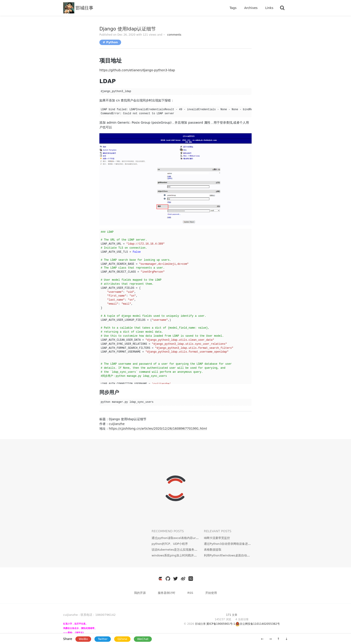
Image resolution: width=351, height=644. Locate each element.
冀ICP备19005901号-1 (221, 624)
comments (172, 35)
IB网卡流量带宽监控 (217, 538)
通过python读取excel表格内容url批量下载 (180, 538)
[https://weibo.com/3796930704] (183, 579)
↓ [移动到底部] (287, 639)
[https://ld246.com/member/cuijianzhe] (160, 579)
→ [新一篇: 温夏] (270, 639)
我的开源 (140, 593)
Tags (233, 8)
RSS (190, 593)
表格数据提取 (213, 550)
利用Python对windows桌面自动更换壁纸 (231, 555)
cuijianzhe (117, 424)
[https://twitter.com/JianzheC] (175, 579)
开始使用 (211, 593)
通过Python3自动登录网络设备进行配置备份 (233, 544)
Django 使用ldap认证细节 (128, 29)
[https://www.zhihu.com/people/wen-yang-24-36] (191, 579)
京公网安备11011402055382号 (260, 624)
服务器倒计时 (167, 593)
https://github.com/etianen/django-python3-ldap (137, 70)
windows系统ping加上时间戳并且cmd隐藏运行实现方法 (189, 555)
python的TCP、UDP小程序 (170, 544)
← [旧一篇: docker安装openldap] (262, 639)
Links (269, 8)
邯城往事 (84, 8)
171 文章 (232, 615)
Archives (251, 8)
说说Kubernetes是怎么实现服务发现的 (177, 550)
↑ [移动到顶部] (278, 639)
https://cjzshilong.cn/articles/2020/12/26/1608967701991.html (158, 429)
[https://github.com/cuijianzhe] (168, 579)
